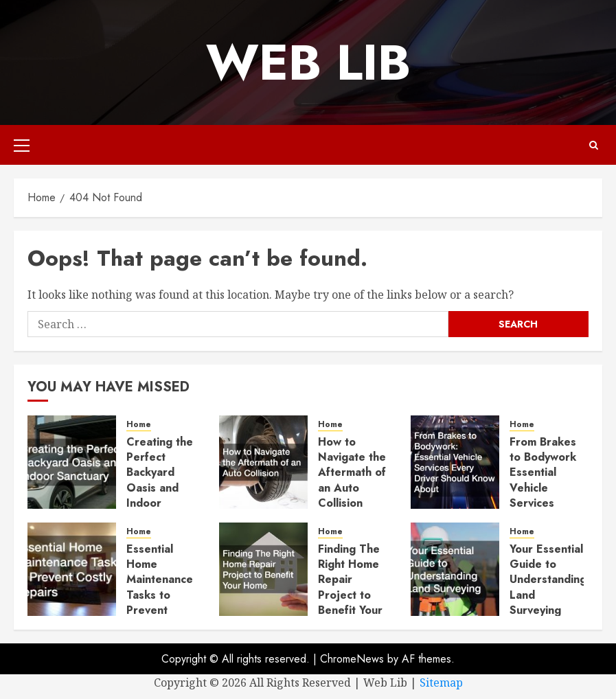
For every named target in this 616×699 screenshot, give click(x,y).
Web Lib (308, 62)
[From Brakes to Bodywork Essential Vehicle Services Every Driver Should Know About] (455, 462)
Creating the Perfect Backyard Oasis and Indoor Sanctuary (160, 480)
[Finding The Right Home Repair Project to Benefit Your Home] (263, 569)
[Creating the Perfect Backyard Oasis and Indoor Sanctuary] (72, 462)
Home (139, 425)
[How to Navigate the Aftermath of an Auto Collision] (263, 462)
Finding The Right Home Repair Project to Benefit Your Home (350, 587)
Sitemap (441, 683)
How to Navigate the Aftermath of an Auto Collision (352, 473)
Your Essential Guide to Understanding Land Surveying (548, 580)
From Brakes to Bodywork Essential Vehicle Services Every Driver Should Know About (544, 496)
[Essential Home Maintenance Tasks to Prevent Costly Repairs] (72, 569)
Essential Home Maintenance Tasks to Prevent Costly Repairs (160, 595)
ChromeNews (352, 659)
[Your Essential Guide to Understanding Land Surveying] (455, 569)
